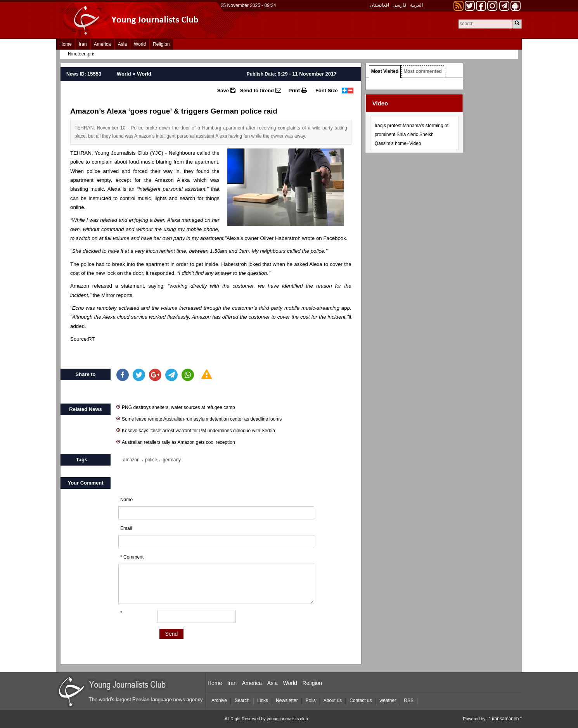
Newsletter (287, 700)
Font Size (327, 91)
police (151, 460)
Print (297, 90)
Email (126, 528)
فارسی (400, 5)
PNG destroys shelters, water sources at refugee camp (176, 407)
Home (66, 44)
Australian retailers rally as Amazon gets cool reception (176, 442)
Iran (83, 44)
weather (388, 700)
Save (226, 90)
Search (242, 700)
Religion (161, 44)
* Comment (132, 557)
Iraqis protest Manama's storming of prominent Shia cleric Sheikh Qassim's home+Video (412, 135)
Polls (311, 700)
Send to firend (261, 90)
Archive (219, 700)
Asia (122, 44)
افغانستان (379, 5)
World (140, 44)
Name (126, 500)
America (102, 44)
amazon (131, 460)
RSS (409, 700)
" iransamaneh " (505, 719)
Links (263, 700)
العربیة (416, 5)
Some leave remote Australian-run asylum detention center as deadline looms (199, 418)
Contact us (361, 700)
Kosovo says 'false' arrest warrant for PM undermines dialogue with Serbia (196, 430)
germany (172, 460)
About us (333, 700)
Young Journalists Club (121, 153)
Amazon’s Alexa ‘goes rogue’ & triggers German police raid (174, 111)
